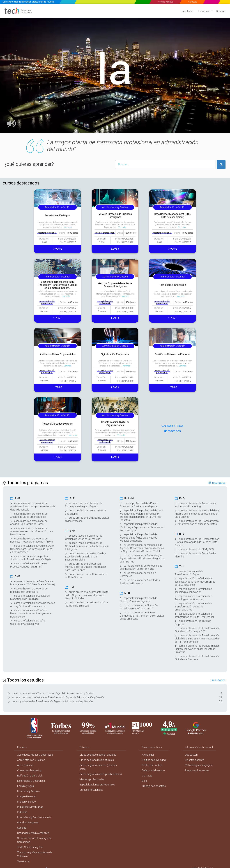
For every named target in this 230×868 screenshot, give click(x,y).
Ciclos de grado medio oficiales (97, 760)
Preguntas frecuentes (197, 770)
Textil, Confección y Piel (30, 847)
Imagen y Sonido (27, 802)
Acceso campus (166, 2)
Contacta (192, 2)
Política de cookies (152, 765)
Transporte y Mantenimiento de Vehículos (35, 854)
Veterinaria (23, 861)
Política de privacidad (154, 760)
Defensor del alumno (153, 770)
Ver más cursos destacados (172, 429)
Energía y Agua (26, 786)
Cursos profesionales (91, 790)
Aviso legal (148, 755)
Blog (144, 781)
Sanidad (22, 828)
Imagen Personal (27, 796)
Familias (186, 11)
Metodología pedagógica (199, 765)
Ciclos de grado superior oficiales (98, 755)
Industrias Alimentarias (30, 807)
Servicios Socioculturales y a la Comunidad (34, 840)
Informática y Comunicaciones (34, 817)
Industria (22, 812)
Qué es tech (191, 755)
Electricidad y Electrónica (31, 781)
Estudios (204, 11)
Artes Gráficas (25, 765)
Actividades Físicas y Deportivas (35, 755)
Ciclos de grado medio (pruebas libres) (101, 774)
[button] (9, 68)
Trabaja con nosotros (154, 786)
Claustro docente (194, 760)
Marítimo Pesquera (28, 823)
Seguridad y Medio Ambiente (33, 833)
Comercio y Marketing (29, 770)
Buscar (220, 11)
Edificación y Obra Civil (30, 776)
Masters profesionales (92, 779)
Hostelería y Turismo (29, 791)
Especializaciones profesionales (97, 785)
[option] (115, 68)
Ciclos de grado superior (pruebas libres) (98, 767)
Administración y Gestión (31, 760)
